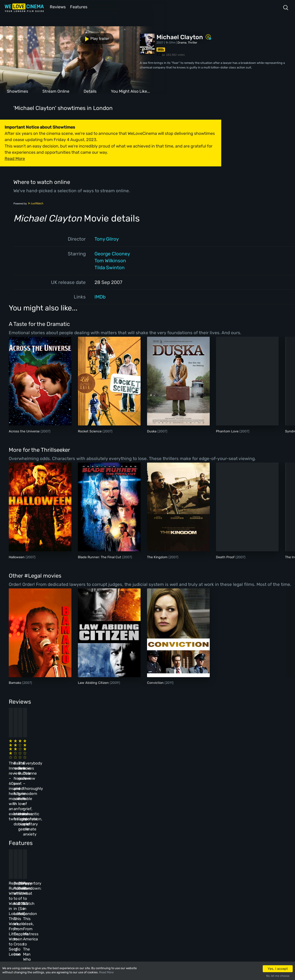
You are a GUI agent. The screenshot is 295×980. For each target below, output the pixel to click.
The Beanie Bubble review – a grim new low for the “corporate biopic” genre (166, 756)
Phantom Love (228, 431)
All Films (45, 901)
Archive (104, 891)
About (102, 881)
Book (42, 891)
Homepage (46, 881)
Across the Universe (25, 431)
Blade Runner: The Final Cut (100, 557)
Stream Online (56, 91)
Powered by (28, 203)
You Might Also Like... (130, 91)
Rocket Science (90, 431)
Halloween (17, 557)
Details (90, 91)
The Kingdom (158, 557)
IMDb (100, 296)
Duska (152, 431)
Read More (106, 972)
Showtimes (18, 91)
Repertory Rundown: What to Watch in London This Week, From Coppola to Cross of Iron (101, 831)
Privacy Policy (109, 911)
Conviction (156, 682)
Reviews (57, 7)
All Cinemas (75, 881)
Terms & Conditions (112, 901)
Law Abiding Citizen (94, 682)
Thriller (193, 42)
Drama (182, 42)
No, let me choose (278, 976)
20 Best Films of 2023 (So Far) (167, 826)
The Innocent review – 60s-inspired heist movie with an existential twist (34, 756)
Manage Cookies (110, 921)
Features (80, 7)
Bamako (15, 682)
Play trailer (20, 37)
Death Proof (226, 557)
